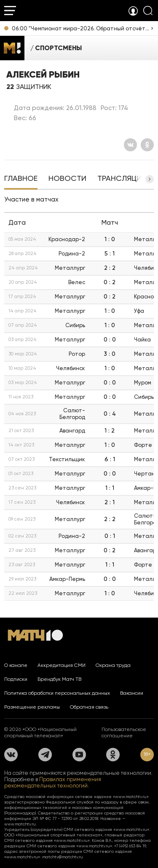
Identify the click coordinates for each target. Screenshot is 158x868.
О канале (16, 665)
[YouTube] (79, 755)
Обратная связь (89, 707)
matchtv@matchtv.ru (63, 857)
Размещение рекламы (32, 707)
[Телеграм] (45, 755)
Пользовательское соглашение (124, 732)
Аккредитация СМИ (62, 665)
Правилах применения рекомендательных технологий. (53, 782)
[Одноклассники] (147, 145)
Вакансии (132, 693)
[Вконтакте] (130, 145)
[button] (150, 179)
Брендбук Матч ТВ (59, 679)
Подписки (16, 679)
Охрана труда (113, 665)
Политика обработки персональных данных (57, 693)
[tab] (21, 179)
